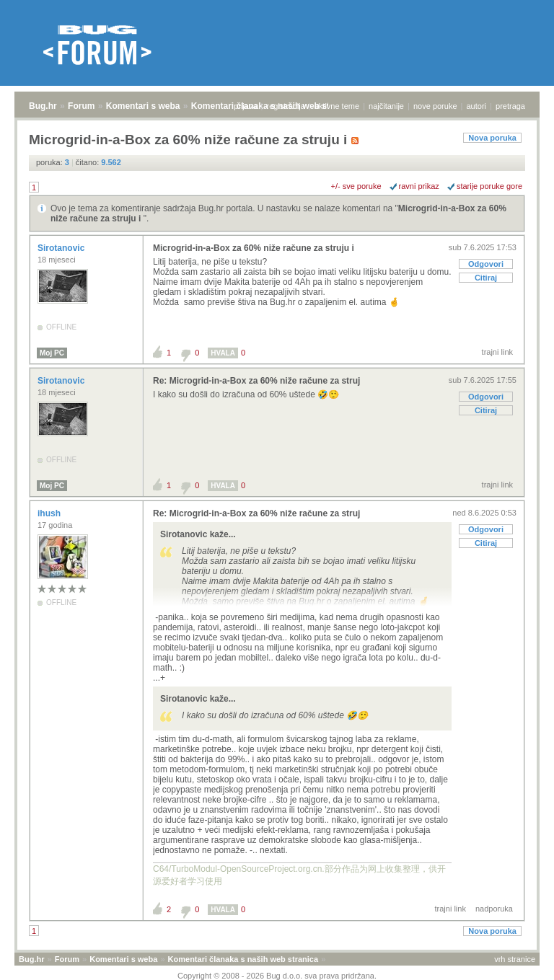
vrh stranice (515, 959)
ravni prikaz (419, 186)
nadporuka (494, 909)
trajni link (497, 352)
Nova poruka (492, 138)
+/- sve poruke (356, 186)
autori (477, 106)
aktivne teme (337, 106)
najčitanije (386, 106)
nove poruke (435, 106)
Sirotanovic (62, 248)
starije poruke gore (489, 186)
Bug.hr (43, 106)
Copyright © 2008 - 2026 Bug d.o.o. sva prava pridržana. (277, 976)
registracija (286, 106)
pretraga (510, 106)
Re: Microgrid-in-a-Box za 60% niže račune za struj (256, 381)
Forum (81, 106)
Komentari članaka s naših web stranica (243, 959)
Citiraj (486, 278)
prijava (245, 106)
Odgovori (486, 264)
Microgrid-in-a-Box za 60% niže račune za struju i (254, 248)
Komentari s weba (143, 106)
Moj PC (52, 353)
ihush (50, 513)
